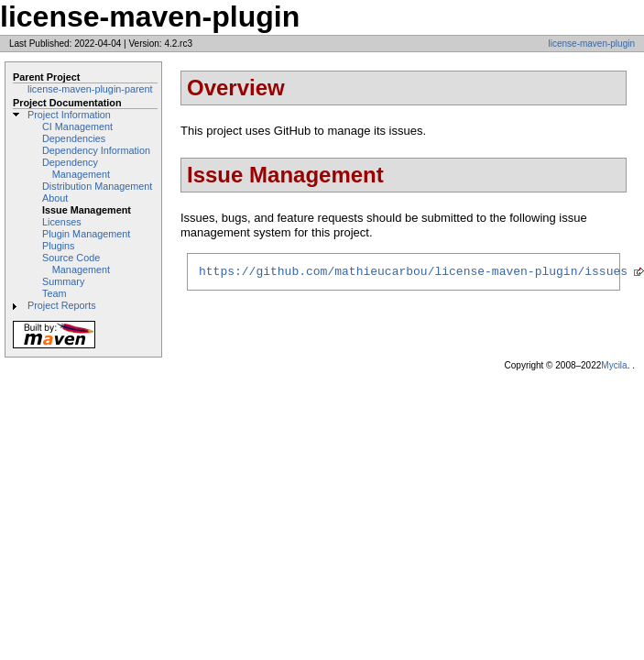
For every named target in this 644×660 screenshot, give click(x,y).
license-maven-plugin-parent (90, 89)
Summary (63, 281)
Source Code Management (76, 264)
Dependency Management (76, 168)
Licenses (62, 222)
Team (54, 293)
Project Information (69, 115)
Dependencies (74, 138)
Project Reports (62, 305)
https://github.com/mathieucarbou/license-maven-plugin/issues (413, 273)
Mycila (614, 365)
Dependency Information (96, 150)
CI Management (77, 126)
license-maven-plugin (592, 44)
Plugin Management (86, 234)
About (55, 198)
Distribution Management (97, 186)
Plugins (59, 246)
